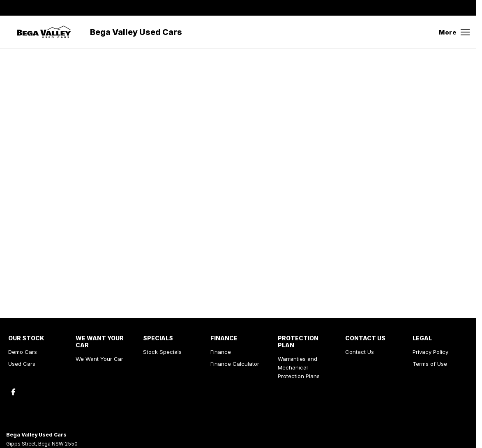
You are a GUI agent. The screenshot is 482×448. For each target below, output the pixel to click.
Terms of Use (430, 364)
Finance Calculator (235, 364)
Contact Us (360, 352)
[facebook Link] (465, 8)
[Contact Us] (343, 8)
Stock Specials (162, 352)
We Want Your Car (99, 359)
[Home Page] (44, 32)
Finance (221, 352)
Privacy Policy (430, 352)
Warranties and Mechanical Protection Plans (299, 367)
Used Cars (22, 364)
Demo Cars (23, 352)
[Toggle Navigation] (454, 32)
